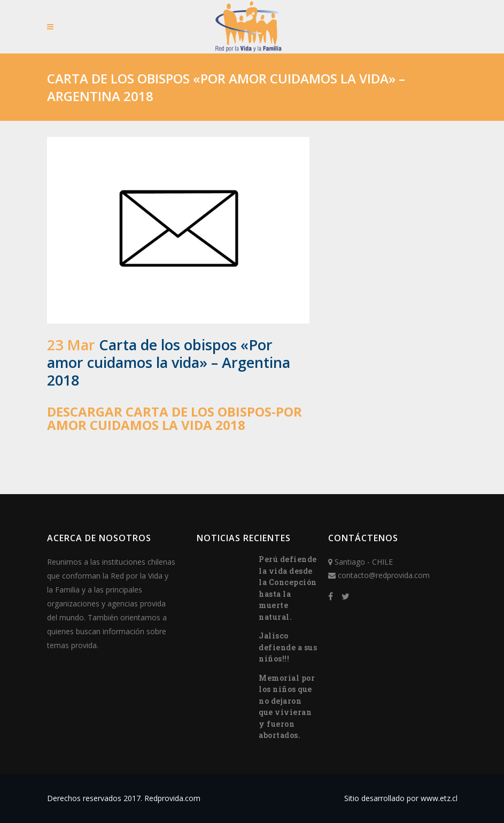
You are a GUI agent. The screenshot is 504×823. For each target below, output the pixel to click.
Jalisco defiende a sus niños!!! (288, 647)
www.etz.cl (439, 798)
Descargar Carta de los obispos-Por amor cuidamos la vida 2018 (175, 418)
